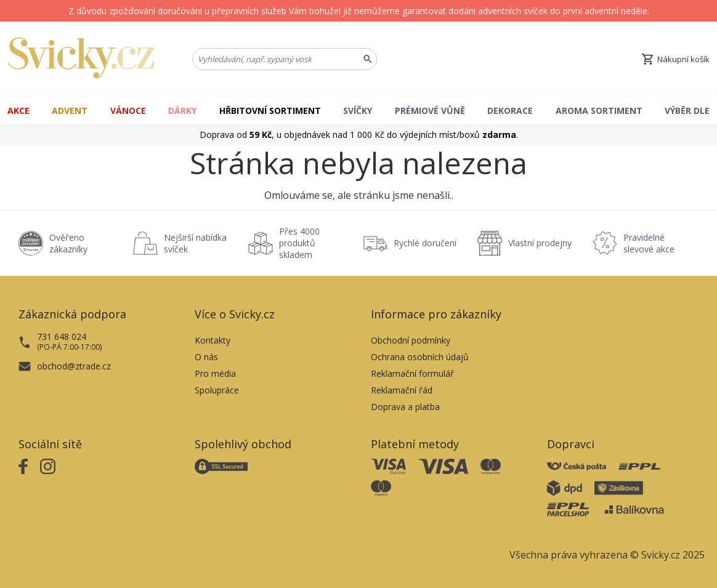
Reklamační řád (402, 390)
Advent (70, 111)
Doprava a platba (405, 407)
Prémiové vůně (430, 111)
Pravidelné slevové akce (649, 243)
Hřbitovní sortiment (270, 111)
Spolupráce (217, 390)
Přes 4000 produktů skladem (299, 243)
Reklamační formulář (412, 373)
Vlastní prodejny (540, 243)
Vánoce (128, 111)
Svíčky (358, 111)
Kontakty (213, 340)
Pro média (215, 373)
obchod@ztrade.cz (74, 366)
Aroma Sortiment (599, 111)
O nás (206, 357)
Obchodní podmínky (411, 340)
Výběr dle (687, 111)
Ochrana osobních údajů (420, 357)
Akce (18, 111)
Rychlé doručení (425, 243)
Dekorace (510, 111)
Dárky (182, 111)
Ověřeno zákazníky (68, 243)
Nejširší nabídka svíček (195, 243)
